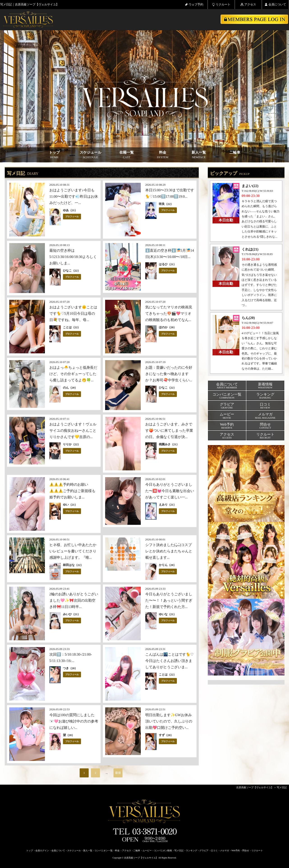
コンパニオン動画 (163, 850)
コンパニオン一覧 (104, 850)
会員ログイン (42, 850)
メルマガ (224, 850)
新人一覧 (199, 155)
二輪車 (235, 155)
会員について (275, 4)
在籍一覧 (127, 155)
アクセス (248, 4)
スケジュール (90, 155)
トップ (54, 155)
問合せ (246, 850)
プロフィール (72, 217)
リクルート (221, 4)
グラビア (204, 850)
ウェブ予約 (194, 4)
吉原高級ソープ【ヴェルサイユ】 (255, 787)
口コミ (214, 850)
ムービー (147, 850)
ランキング (192, 850)
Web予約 (236, 850)
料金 (163, 155)
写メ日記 (282, 787)
